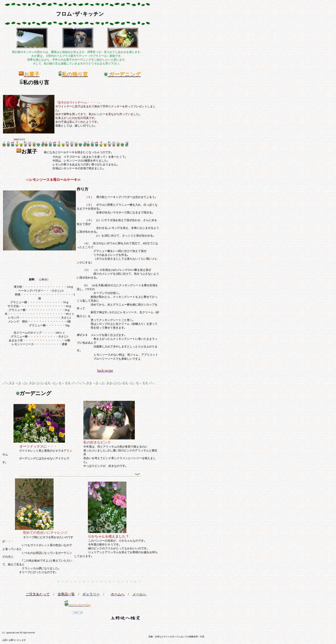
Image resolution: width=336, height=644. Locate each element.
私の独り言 (36, 82)
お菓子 (29, 151)
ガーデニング (35, 393)
